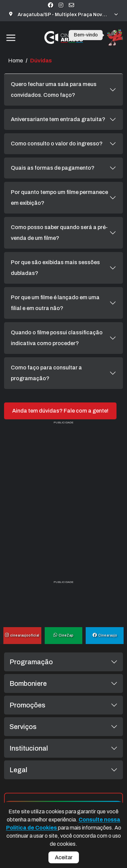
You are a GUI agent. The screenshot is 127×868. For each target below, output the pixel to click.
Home (16, 61)
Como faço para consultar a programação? (46, 373)
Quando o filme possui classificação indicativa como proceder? (57, 338)
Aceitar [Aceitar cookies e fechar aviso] (64, 857)
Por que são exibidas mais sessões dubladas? (55, 268)
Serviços (23, 727)
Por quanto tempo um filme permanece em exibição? (59, 198)
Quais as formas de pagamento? (53, 168)
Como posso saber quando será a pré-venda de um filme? (59, 233)
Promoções (27, 705)
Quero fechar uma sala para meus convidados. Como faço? (54, 90)
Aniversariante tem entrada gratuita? (58, 119)
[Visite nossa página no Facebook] (50, 5)
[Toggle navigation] (10, 37)
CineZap (63, 635)
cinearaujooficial (22, 635)
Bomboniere (28, 683)
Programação (31, 662)
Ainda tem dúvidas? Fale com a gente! (60, 411)
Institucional (29, 748)
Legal (18, 770)
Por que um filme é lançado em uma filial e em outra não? (55, 303)
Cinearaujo (105, 635)
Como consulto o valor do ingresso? (57, 144)
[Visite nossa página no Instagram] (61, 5)
